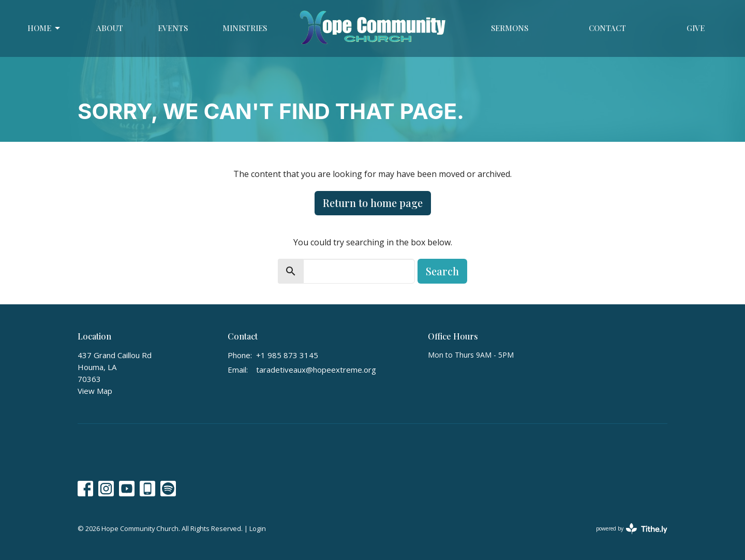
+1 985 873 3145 (287, 355)
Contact (607, 28)
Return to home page (373, 203)
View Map (95, 391)
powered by (632, 529)
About (110, 28)
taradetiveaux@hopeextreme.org (316, 370)
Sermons (510, 28)
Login (258, 528)
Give (696, 28)
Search (442, 271)
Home (44, 28)
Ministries (245, 28)
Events (173, 28)
